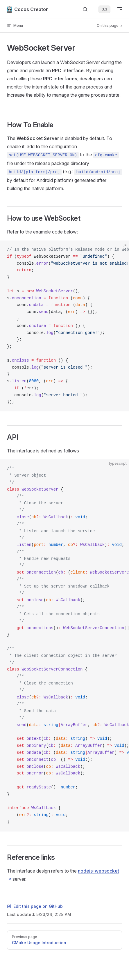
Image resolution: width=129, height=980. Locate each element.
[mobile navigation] (120, 9)
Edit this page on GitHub (35, 906)
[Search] (85, 9)
